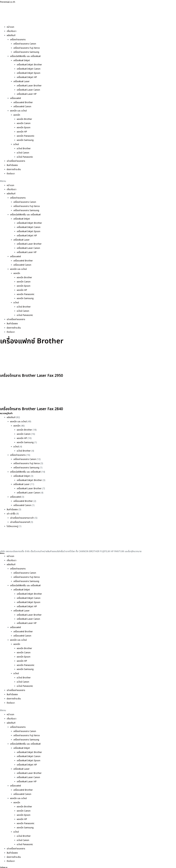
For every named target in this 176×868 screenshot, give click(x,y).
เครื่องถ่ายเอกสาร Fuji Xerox (27, 48)
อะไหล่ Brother (24, 147)
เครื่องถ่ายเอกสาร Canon (25, 43)
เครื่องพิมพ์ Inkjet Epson (29, 72)
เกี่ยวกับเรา (12, 31)
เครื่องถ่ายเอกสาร (18, 39)
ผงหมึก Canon (24, 122)
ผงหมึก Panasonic (26, 134)
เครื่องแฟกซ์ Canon (22, 105)
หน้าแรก (10, 27)
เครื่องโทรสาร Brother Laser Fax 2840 (34, 404)
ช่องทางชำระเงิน (14, 167)
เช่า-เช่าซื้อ (11, 508)
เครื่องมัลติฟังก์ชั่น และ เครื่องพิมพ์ (25, 56)
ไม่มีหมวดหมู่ (12, 520)
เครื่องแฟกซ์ (15, 97)
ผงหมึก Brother (25, 118)
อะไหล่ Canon (23, 151)
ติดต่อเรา (11, 171)
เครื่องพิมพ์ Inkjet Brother (30, 64)
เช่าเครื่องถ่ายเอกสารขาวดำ (22, 512)
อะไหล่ (16, 143)
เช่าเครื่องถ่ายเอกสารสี (20, 516)
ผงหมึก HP (22, 130)
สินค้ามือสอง (12, 163)
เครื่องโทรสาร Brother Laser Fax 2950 (34, 371)
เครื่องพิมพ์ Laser (22, 81)
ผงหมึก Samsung (25, 138)
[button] (88, 179)
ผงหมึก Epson (24, 126)
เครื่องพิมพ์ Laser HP (27, 93)
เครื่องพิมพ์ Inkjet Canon (29, 68)
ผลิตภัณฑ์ (11, 35)
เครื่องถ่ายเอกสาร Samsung (26, 52)
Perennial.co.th (8, 2)
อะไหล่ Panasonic (25, 155)
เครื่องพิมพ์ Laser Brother (30, 85)
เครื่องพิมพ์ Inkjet (22, 60)
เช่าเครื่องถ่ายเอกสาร (16, 159)
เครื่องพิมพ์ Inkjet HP (27, 76)
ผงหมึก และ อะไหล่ (18, 110)
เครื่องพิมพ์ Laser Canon (29, 89)
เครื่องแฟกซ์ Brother (23, 101)
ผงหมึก (17, 114)
